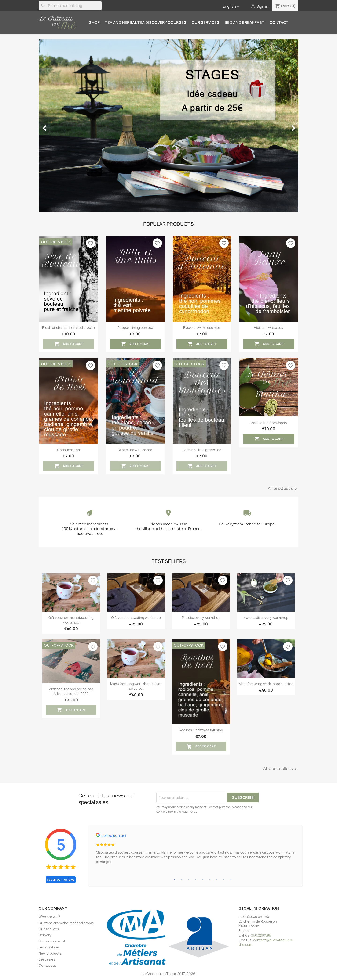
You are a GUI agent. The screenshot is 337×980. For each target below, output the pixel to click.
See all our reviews (61, 880)
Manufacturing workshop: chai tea (266, 684)
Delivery (45, 935)
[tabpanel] (195, 850)
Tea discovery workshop (201, 618)
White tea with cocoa (135, 450)
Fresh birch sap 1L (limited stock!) (69, 328)
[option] (168, 126)
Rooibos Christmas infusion (201, 730)
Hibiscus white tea (269, 328)
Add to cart (69, 344)
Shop (94, 22)
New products (50, 953)
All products (283, 489)
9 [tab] (231, 880)
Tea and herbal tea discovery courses (146, 22)
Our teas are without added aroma (66, 923)
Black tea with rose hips (202, 328)
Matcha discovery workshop (266, 618)
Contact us (48, 965)
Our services (205, 22)
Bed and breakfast (244, 22)
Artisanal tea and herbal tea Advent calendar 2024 (71, 691)
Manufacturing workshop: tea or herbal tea (136, 686)
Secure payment (52, 941)
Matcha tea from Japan (269, 423)
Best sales (47, 959)
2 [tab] (182, 880)
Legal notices (49, 947)
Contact (279, 22)
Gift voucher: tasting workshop (136, 618)
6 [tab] (210, 880)
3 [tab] (189, 880)
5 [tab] (203, 880)
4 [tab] (196, 880)
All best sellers (281, 769)
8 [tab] (224, 880)
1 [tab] (175, 880)
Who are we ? (49, 917)
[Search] (70, 6)
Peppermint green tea (135, 328)
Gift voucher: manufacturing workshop (71, 620)
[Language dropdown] (232, 7)
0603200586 (261, 935)
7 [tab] (217, 880)
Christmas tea (68, 450)
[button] (58, 126)
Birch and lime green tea (202, 450)
